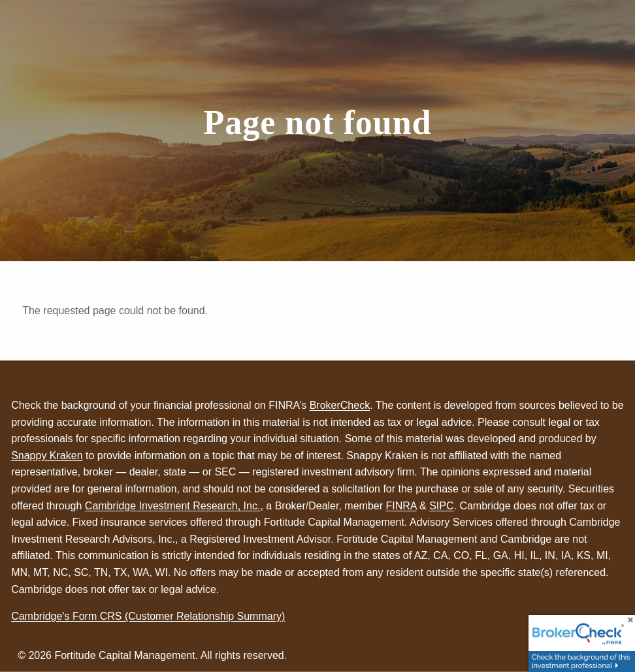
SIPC (441, 506)
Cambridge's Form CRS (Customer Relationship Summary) (148, 616)
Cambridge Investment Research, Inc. (173, 506)
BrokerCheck (340, 405)
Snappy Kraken (47, 456)
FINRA (401, 506)
